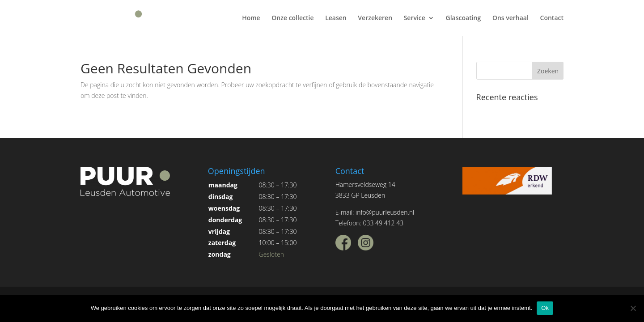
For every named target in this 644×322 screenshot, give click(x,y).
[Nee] (633, 308)
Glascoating (464, 18)
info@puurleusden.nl (385, 212)
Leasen (336, 18)
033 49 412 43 (383, 223)
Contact (552, 18)
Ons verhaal (511, 18)
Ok (545, 308)
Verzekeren (375, 18)
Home (251, 18)
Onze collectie (292, 18)
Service (415, 18)
